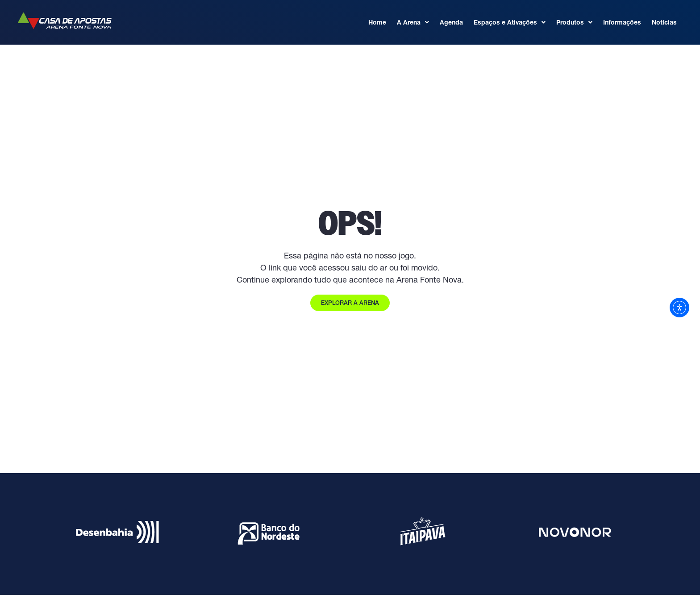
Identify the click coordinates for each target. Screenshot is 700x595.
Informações (622, 22)
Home (377, 22)
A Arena (413, 22)
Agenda (451, 22)
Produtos (574, 22)
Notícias (664, 22)
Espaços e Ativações (510, 22)
